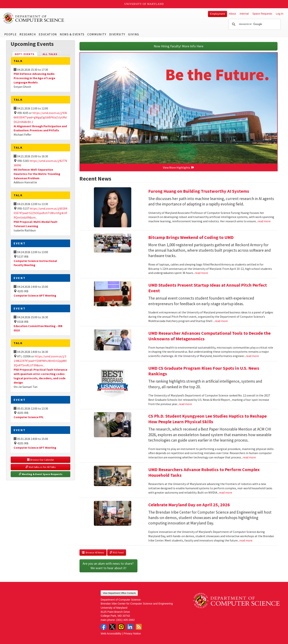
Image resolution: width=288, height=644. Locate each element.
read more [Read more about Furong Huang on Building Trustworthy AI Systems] (264, 221)
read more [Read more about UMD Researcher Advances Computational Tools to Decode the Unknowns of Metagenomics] (252, 356)
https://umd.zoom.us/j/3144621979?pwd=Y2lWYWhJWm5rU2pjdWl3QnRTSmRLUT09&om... (40, 361)
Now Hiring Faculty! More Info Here (179, 46)
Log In (280, 14)
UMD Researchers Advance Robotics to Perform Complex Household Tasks (204, 472)
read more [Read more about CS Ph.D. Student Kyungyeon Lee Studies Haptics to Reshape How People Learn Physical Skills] (249, 457)
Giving (134, 34)
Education (48, 34)
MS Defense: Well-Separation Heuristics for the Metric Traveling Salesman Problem (37, 174)
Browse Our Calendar (41, 460)
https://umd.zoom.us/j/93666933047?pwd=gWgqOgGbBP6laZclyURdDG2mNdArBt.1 (40, 117)
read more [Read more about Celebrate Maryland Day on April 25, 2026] (246, 540)
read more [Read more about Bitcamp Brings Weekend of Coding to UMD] (201, 273)
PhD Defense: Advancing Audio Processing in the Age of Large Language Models (34, 78)
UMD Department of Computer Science (34, 18)
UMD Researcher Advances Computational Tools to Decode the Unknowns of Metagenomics (209, 336)
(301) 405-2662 (125, 620)
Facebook (104, 627)
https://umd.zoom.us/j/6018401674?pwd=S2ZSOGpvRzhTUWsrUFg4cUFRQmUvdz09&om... (40, 213)
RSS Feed (117, 553)
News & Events (72, 34)
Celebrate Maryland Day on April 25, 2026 (189, 505)
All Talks (50, 54)
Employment (217, 14)
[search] (254, 24)
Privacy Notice (132, 634)
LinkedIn (130, 627)
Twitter (112, 627)
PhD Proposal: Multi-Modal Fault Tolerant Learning (36, 224)
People (11, 34)
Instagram (121, 627)
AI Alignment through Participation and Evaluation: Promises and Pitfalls (40, 128)
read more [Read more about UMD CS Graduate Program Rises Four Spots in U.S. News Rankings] (185, 404)
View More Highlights (179, 167)
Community (97, 34)
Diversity (117, 34)
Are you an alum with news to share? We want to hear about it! (108, 566)
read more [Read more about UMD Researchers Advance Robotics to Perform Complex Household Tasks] (226, 492)
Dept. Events (26, 54)
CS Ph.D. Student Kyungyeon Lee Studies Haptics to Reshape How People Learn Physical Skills (207, 419)
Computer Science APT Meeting (35, 295)
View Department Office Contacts (119, 593)
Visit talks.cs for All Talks (41, 467)
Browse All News (93, 553)
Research (28, 34)
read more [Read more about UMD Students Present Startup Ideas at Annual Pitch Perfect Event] (221, 321)
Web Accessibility (111, 634)
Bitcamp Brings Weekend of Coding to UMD (191, 237)
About (232, 14)
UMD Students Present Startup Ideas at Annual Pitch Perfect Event (208, 288)
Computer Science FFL (29, 417)
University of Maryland (144, 4)
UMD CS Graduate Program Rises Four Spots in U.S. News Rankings (204, 371)
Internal (244, 14)
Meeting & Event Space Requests (41, 474)
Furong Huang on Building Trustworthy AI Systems (199, 191)
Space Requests (262, 14)
